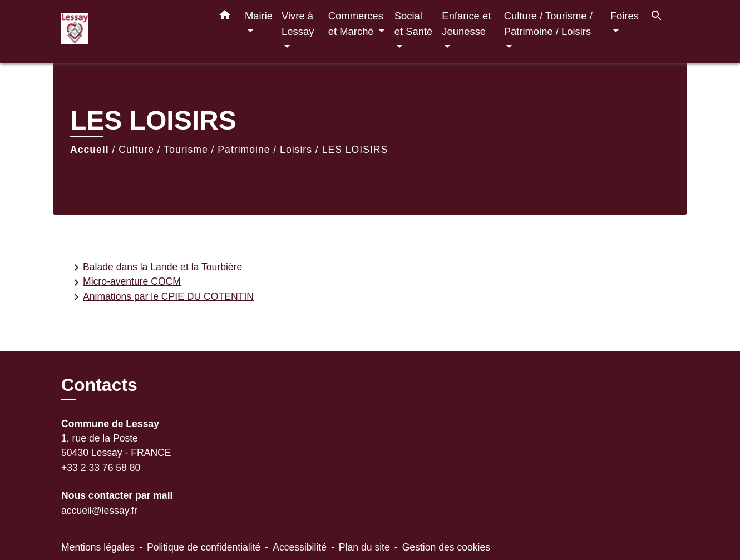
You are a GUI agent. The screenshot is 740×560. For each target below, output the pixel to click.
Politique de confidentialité (204, 547)
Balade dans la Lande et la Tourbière (156, 267)
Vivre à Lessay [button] (298, 24)
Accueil (90, 150)
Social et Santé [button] (414, 24)
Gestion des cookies (446, 547)
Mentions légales (98, 547)
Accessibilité (300, 547)
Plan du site (364, 547)
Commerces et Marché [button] (356, 24)
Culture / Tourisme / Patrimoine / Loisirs (215, 150)
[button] (225, 17)
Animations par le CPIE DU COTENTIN (162, 297)
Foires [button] (625, 16)
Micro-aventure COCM (125, 283)
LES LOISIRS (355, 150)
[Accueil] (131, 31)
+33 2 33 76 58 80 (101, 468)
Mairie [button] (259, 16)
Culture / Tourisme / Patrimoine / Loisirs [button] (548, 24)
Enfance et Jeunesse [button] (466, 24)
